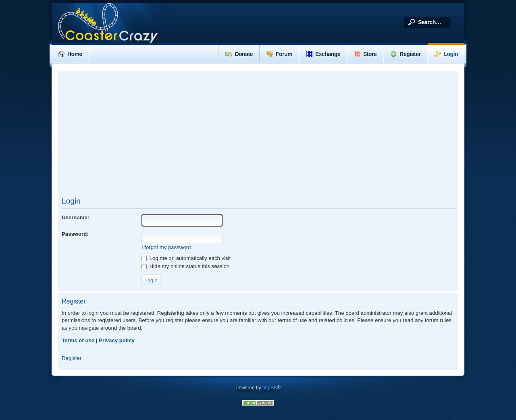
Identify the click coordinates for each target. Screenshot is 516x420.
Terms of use (78, 340)
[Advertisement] (258, 133)
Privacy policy (117, 340)
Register (405, 54)
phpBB (270, 388)
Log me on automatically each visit (186, 258)
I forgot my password (166, 247)
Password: (75, 234)
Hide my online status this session (185, 266)
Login (446, 54)
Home (70, 54)
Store (365, 54)
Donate (239, 54)
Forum (279, 54)
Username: (75, 217)
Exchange (323, 54)
